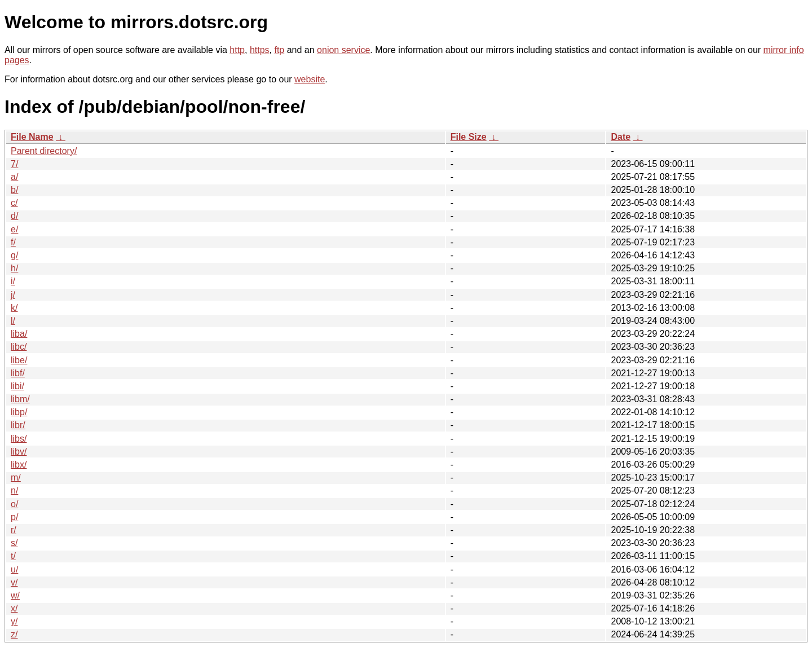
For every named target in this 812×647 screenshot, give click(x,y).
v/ (14, 582)
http (237, 50)
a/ (14, 177)
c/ (14, 203)
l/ (13, 321)
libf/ (18, 373)
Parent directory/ (44, 151)
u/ (14, 569)
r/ (14, 530)
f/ (13, 242)
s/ (14, 543)
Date (621, 137)
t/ (13, 556)
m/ (16, 477)
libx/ (19, 465)
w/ (15, 595)
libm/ (20, 399)
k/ (14, 308)
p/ (14, 517)
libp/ (19, 412)
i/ (13, 281)
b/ (14, 190)
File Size (469, 137)
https (260, 50)
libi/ (17, 386)
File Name (32, 137)
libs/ (19, 439)
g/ (14, 255)
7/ (14, 164)
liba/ (19, 334)
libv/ (19, 452)
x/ (14, 608)
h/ (14, 268)
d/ (14, 216)
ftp (279, 50)
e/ (14, 229)
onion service (343, 50)
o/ (14, 504)
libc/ (19, 347)
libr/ (18, 425)
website (310, 79)
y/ (14, 621)
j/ (13, 295)
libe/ (19, 360)
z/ (14, 634)
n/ (14, 490)
